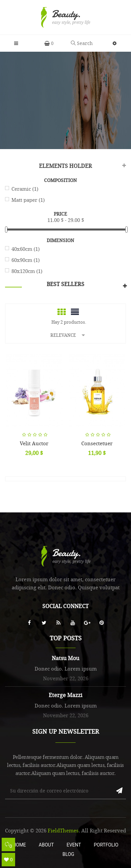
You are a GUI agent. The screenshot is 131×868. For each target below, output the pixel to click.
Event (74, 845)
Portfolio (106, 845)
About (46, 845)
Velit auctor (34, 443)
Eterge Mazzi (65, 695)
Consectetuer (97, 443)
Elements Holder (65, 166)
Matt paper (28, 200)
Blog (68, 854)
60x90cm (26, 260)
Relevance (69, 335)
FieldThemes (63, 830)
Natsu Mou (65, 658)
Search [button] (82, 43)
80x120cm (27, 271)
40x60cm (26, 249)
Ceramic (25, 189)
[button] (115, 43)
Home (19, 845)
